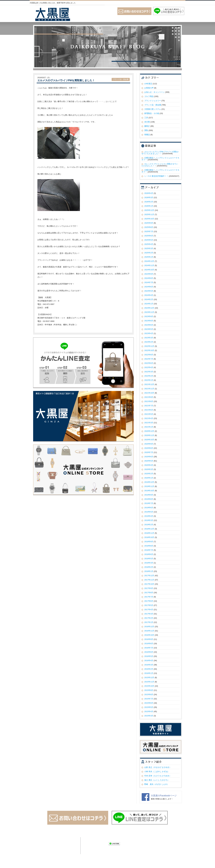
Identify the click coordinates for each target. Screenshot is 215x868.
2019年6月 (149, 508)
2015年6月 (149, 703)
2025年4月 (149, 244)
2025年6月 (149, 236)
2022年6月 (149, 363)
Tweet (86, 843)
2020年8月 (149, 448)
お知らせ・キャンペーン (154, 92)
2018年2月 (149, 567)
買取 (146, 130)
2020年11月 (149, 435)
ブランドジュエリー (153, 101)
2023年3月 (149, 338)
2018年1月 (149, 571)
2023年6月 (149, 325)
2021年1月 (149, 427)
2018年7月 (149, 550)
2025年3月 (149, 248)
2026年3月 (149, 197)
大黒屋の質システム (153, 109)
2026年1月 (149, 206)
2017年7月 (149, 597)
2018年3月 (149, 563)
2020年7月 (149, 452)
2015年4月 (149, 711)
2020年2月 (149, 474)
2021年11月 (149, 389)
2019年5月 (149, 512)
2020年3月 (149, 469)
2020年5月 (149, 461)
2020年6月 (149, 457)
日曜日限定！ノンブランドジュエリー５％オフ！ (160, 159)
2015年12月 (149, 677)
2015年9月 (149, 690)
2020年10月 (149, 440)
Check (105, 843)
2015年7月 (149, 699)
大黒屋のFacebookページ (164, 796)
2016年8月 (149, 643)
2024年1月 (149, 304)
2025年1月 (149, 257)
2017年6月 (149, 601)
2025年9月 (149, 223)
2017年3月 (149, 614)
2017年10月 (149, 584)
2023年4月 (149, 333)
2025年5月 (149, 240)
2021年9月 (149, 397)
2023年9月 (149, 316)
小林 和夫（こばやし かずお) (156, 772)
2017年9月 (149, 588)
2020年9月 (149, 444)
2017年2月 (149, 618)
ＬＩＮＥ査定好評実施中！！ (156, 176)
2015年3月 (149, 716)
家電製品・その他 (152, 113)
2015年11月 (149, 682)
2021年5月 (149, 414)
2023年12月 (149, 308)
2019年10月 (149, 491)
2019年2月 (149, 525)
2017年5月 (149, 605)
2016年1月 (149, 673)
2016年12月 (149, 627)
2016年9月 (149, 639)
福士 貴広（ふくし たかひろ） (157, 780)
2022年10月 (149, 350)
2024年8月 (149, 278)
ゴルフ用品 (149, 96)
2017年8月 (149, 593)
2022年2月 (149, 376)
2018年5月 (149, 559)
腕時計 (147, 126)
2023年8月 (149, 321)
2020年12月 (149, 431)
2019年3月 (149, 520)
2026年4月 (149, 193)
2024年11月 (149, 265)
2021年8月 (149, 401)
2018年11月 (149, 533)
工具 (146, 118)
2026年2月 (149, 202)
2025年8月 (149, 227)
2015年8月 (149, 694)
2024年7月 (149, 282)
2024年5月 (149, 291)
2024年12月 (149, 261)
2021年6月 (149, 410)
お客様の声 (149, 88)
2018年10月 (149, 537)
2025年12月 (149, 210)
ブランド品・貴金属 (121, 79)
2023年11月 (149, 312)
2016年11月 (149, 631)
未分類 (147, 122)
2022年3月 (149, 372)
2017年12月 (149, 576)
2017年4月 (149, 610)
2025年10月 (149, 219)
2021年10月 (149, 393)
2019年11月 (149, 486)
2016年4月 (149, 660)
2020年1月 (149, 478)
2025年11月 (149, 214)
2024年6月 (149, 287)
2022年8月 (149, 355)
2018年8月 (149, 546)
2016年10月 (149, 635)
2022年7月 (149, 359)
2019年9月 (149, 495)
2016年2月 (149, 669)
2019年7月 (149, 503)
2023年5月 (149, 329)
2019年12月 (149, 482)
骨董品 (147, 135)
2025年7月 (149, 231)
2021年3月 (149, 423)
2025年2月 (149, 253)
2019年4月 (149, 516)
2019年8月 (149, 499)
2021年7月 (149, 406)
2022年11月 (149, 346)
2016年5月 (149, 656)
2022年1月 (149, 380)
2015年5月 (149, 707)
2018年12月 (149, 529)
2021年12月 (149, 384)
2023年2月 (149, 342)
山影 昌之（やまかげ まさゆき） (158, 767)
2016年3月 (149, 665)
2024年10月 (149, 270)
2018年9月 (149, 542)
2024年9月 (149, 274)
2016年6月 (149, 652)
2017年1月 (149, 622)
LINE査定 (148, 84)
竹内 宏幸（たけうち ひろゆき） (158, 776)
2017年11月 (149, 580)
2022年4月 (149, 367)
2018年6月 (149, 554)
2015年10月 (149, 686)
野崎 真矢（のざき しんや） (157, 784)
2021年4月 (149, 418)
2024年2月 (149, 299)
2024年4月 (149, 295)
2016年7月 (149, 648)
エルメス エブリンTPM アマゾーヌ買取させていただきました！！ (160, 153)
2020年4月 (149, 465)
